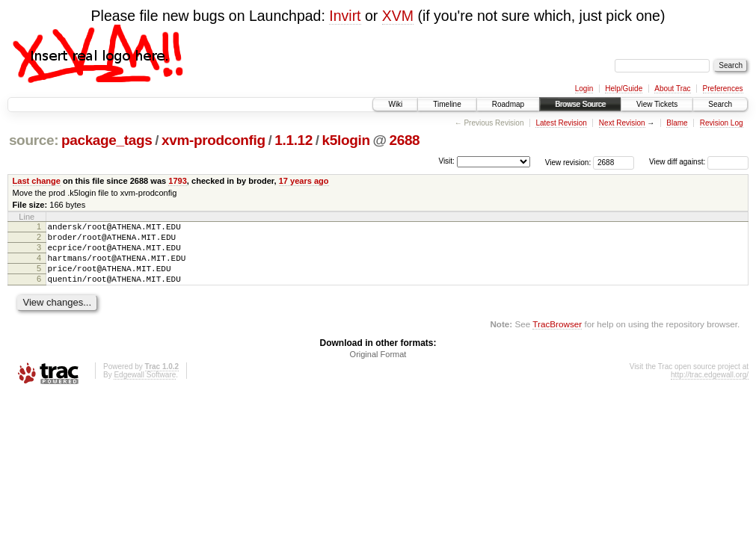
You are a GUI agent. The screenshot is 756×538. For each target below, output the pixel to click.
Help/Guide (624, 89)
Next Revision (622, 123)
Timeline (447, 104)
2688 (404, 140)
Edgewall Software (145, 388)
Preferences (723, 89)
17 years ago (304, 181)
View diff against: (699, 162)
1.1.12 (294, 140)
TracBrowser (557, 337)
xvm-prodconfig (213, 140)
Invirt (345, 16)
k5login (346, 140)
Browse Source (580, 104)
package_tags (107, 140)
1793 (178, 181)
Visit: (446, 161)
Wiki (395, 104)
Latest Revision (561, 123)
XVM (398, 16)
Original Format (378, 368)
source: (34, 140)
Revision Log (722, 123)
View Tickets (657, 104)
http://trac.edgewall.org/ (710, 388)
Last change (37, 181)
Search (720, 104)
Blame (677, 123)
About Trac (672, 89)
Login (584, 89)
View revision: (568, 162)
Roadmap (508, 104)
